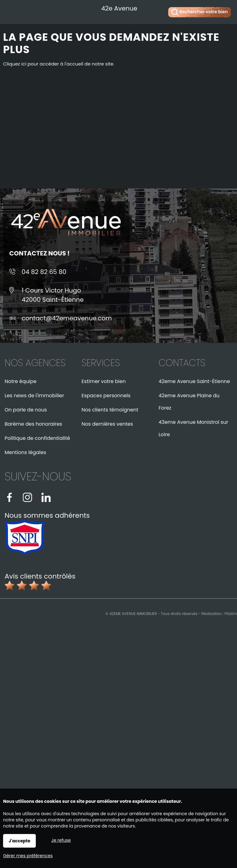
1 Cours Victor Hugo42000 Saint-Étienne (53, 295)
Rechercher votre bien (200, 12)
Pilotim (231, 614)
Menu (12, 11)
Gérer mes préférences (28, 856)
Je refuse (61, 840)
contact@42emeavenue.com (67, 318)
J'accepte (19, 841)
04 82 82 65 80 (44, 272)
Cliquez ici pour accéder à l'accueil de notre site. (59, 64)
